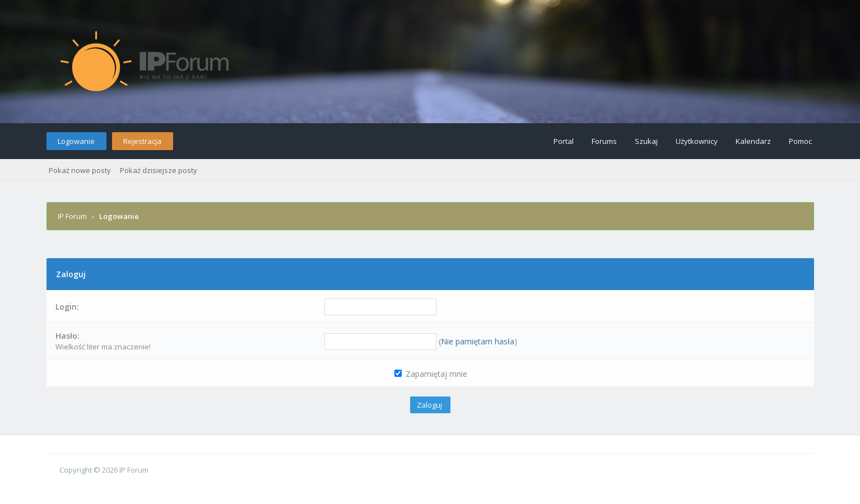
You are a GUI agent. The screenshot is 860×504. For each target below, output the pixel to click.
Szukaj (646, 141)
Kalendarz (753, 141)
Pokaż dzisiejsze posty (159, 170)
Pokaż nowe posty (80, 170)
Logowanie (76, 141)
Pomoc (800, 141)
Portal (564, 141)
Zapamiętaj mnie (431, 374)
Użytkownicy (697, 141)
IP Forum (72, 216)
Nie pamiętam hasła (478, 341)
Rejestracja (142, 141)
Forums (604, 141)
